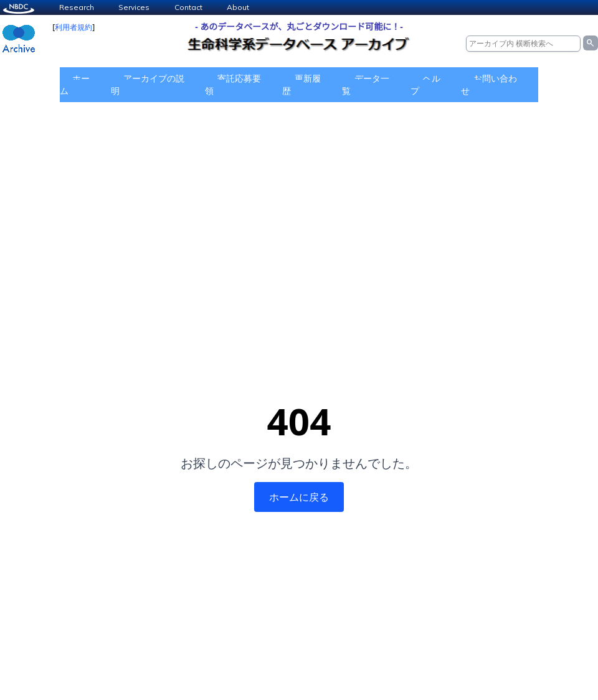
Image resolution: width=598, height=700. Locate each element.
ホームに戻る (299, 497)
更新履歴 (301, 84)
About (238, 7)
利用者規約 (74, 27)
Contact (188, 7)
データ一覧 (366, 84)
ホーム (75, 84)
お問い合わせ (489, 84)
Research (77, 7)
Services (134, 7)
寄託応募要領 (233, 84)
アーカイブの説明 (148, 84)
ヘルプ (425, 84)
